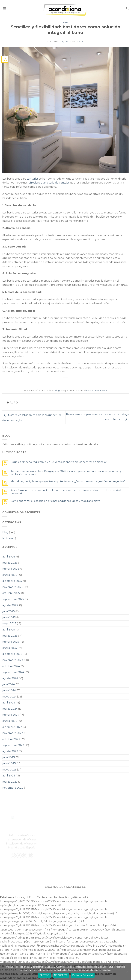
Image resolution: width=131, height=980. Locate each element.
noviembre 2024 (13, 660)
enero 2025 (10, 648)
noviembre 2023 (13, 733)
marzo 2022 (10, 782)
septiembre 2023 (13, 745)
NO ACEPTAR (61, 975)
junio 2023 (9, 763)
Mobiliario (8, 538)
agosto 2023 (10, 751)
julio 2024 (9, 684)
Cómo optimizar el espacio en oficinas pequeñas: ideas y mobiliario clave (55, 501)
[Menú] (4, 8)
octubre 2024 (11, 666)
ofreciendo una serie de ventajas (49, 183)
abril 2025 (9, 630)
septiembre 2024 (13, 672)
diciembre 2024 (12, 654)
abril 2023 (9, 776)
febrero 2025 (11, 642)
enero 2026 (10, 575)
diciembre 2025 (12, 581)
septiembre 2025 (13, 599)
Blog (65, 22)
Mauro (81, 42)
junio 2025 (9, 617)
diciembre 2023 (12, 727)
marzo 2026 (10, 563)
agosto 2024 (10, 678)
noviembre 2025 (13, 587)
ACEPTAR (45, 975)
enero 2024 (10, 721)
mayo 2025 (9, 623)
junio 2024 (9, 690)
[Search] (127, 8)
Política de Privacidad (83, 975)
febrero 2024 (11, 715)
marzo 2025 (10, 636)
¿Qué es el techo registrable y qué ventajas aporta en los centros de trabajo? (59, 462)
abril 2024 (9, 703)
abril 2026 (9, 557)
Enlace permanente (97, 390)
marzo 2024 (10, 709)
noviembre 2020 (13, 788)
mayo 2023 (9, 770)
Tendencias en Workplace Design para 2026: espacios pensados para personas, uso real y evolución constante (66, 473)
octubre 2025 (11, 593)
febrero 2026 (11, 569)
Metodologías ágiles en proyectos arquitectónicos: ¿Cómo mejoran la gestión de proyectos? (68, 481)
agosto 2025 (10, 605)
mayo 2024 (9, 697)
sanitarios (33, 179)
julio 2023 (9, 757)
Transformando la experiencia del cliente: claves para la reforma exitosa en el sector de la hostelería (67, 492)
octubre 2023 (11, 739)
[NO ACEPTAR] (127, 972)
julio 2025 (9, 611)
